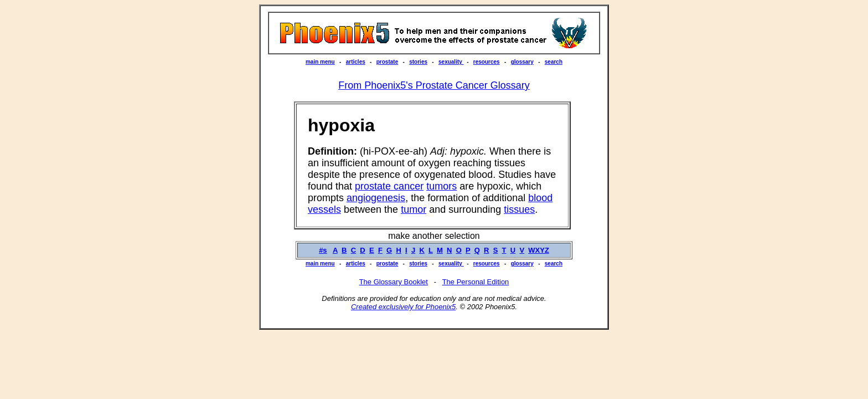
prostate (387, 62)
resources (487, 62)
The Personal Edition (476, 282)
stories (418, 62)
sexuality (451, 62)
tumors (441, 186)
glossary (522, 62)
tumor (414, 209)
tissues (519, 209)
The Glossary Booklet (394, 282)
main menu (320, 62)
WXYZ (539, 250)
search (554, 62)
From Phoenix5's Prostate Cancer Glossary (434, 85)
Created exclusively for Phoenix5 (403, 307)
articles (356, 62)
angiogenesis (376, 198)
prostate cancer (389, 186)
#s (323, 250)
